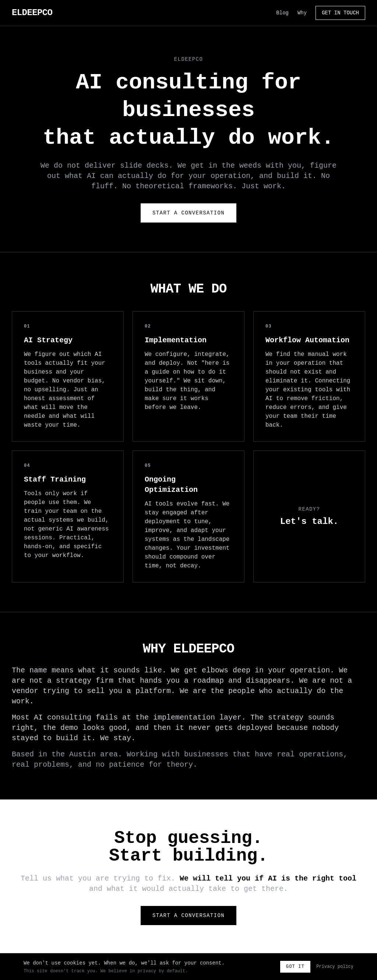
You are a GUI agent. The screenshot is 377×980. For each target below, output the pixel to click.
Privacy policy (335, 967)
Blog (282, 13)
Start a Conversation (188, 213)
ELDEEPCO (32, 13)
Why (302, 13)
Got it (295, 967)
